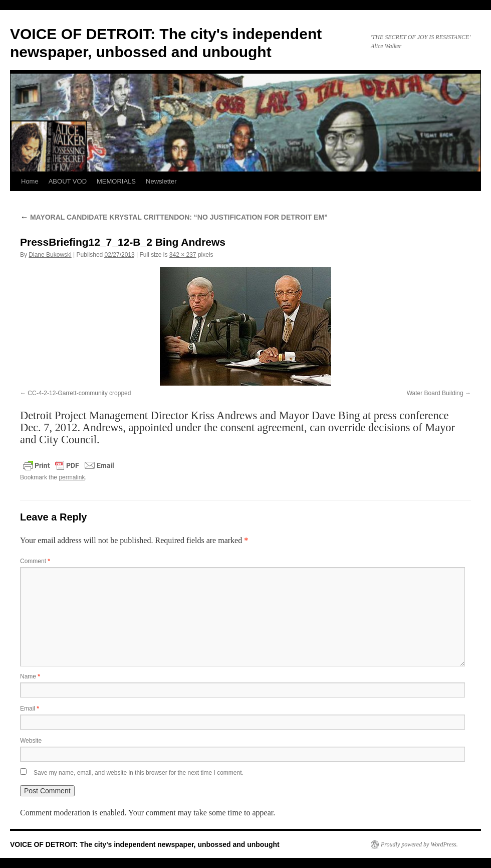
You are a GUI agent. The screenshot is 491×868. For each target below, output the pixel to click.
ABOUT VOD (68, 181)
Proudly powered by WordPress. (419, 844)
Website (31, 741)
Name (30, 676)
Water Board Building (435, 393)
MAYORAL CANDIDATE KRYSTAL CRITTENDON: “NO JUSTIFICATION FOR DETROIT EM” (174, 217)
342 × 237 (183, 255)
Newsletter (161, 181)
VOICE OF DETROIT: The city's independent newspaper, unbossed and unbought (145, 844)
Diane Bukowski (50, 255)
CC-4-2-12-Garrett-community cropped (79, 393)
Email (30, 709)
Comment (35, 561)
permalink (72, 477)
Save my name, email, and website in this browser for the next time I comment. (139, 773)
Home (30, 181)
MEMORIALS (116, 181)
